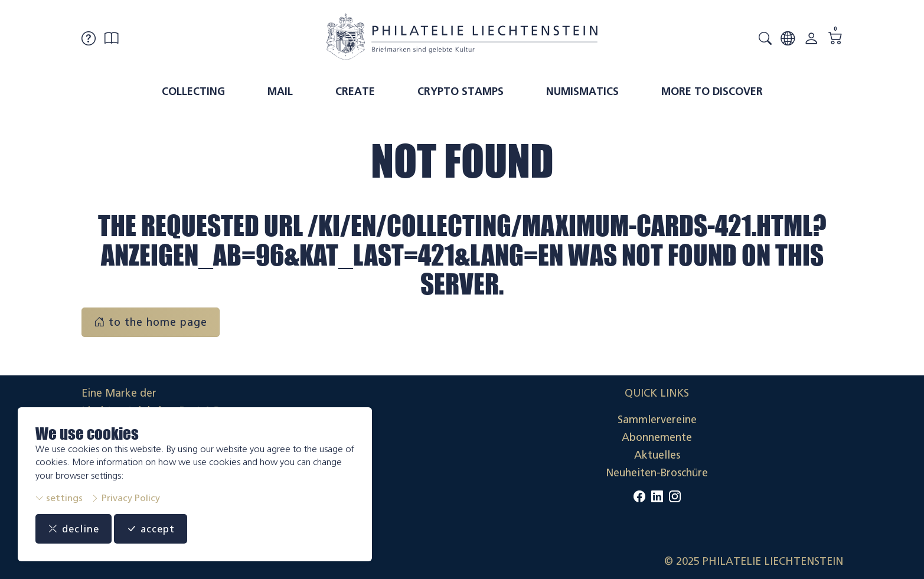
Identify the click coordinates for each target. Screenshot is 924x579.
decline (75, 529)
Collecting (193, 91)
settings (59, 498)
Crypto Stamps (461, 91)
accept (154, 529)
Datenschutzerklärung (789, 455)
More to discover (712, 91)
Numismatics (582, 91)
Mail (280, 91)
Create (355, 91)
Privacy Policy (125, 498)
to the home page (151, 322)
